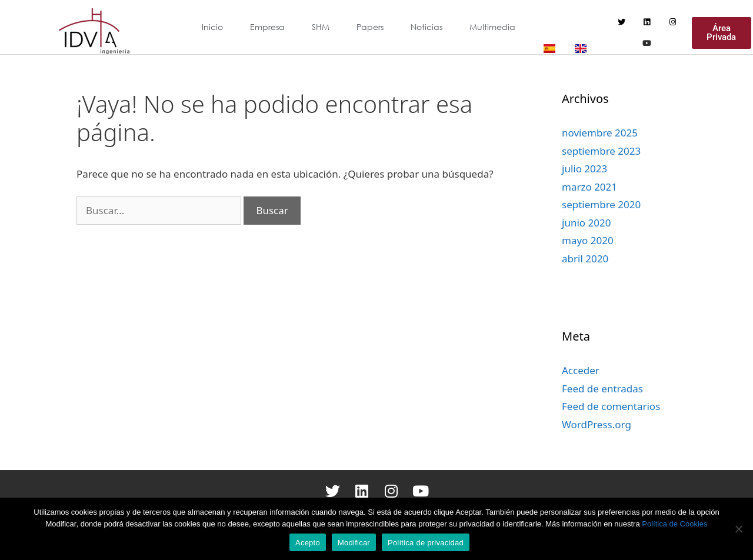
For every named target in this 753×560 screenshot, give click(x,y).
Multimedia (492, 27)
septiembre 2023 (601, 151)
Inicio (212, 27)
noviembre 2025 (600, 133)
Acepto (308, 543)
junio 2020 (586, 223)
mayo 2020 (588, 240)
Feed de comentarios (611, 406)
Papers (370, 27)
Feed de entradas (602, 389)
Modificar (354, 543)
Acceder (581, 370)
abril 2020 (585, 259)
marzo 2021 (589, 187)
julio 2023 (584, 169)
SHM (321, 27)
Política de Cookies (674, 524)
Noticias (427, 27)
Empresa (267, 27)
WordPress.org (597, 424)
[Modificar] (738, 529)
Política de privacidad (426, 543)
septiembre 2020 (601, 204)
